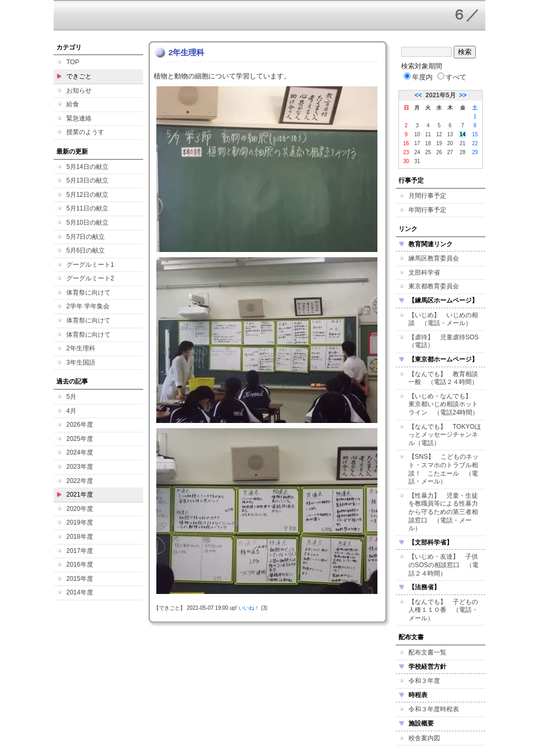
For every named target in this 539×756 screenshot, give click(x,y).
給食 (73, 104)
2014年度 (80, 592)
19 (439, 143)
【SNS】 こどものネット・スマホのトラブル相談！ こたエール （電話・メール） (443, 469)
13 (450, 134)
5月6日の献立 (86, 250)
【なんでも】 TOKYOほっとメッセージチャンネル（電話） (445, 435)
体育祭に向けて (88, 293)
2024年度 (80, 452)
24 (417, 152)
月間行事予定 (427, 196)
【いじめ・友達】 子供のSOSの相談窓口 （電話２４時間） (443, 565)
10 (417, 134)
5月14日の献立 (87, 167)
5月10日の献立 (87, 223)
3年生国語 (81, 362)
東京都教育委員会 (434, 286)
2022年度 (80, 481)
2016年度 (80, 565)
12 (439, 134)
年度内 (418, 77)
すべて (452, 77)
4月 (71, 411)
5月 (71, 397)
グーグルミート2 (90, 278)
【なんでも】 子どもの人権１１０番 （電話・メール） (443, 610)
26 (439, 152)
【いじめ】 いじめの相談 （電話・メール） (443, 319)
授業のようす (85, 132)
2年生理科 (81, 348)
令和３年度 (424, 681)
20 (450, 143)
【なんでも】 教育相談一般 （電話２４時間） (443, 378)
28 (462, 152)
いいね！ (249, 608)
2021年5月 (440, 95)
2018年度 (80, 537)
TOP (73, 62)
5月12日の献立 (87, 195)
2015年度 (80, 579)
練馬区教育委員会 (434, 258)
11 (428, 134)
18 (428, 143)
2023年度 (80, 467)
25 (428, 152)
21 (462, 143)
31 (417, 161)
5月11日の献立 (87, 208)
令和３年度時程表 (434, 709)
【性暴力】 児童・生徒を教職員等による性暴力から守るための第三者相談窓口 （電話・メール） (443, 512)
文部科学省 (424, 273)
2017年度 (80, 551)
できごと (79, 76)
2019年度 (80, 522)
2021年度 (80, 495)
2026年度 (80, 425)
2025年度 (80, 439)
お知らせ (79, 90)
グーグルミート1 (90, 265)
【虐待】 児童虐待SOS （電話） (447, 341)
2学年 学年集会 (88, 306)
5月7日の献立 (86, 237)
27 (450, 152)
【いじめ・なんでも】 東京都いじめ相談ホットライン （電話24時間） (443, 404)
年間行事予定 (427, 210)
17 (417, 143)
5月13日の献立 (87, 180)
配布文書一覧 (427, 652)
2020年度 (80, 509)
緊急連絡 (79, 118)
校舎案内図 (424, 738)
